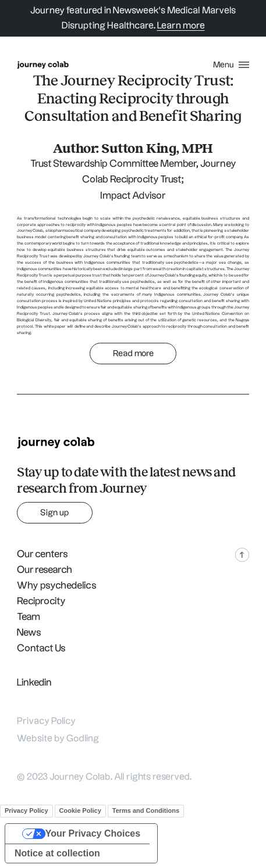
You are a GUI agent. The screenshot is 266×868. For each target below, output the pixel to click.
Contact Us (41, 648)
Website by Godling (58, 739)
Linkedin (34, 683)
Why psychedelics (57, 586)
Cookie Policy (80, 810)
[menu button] (231, 65)
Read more (133, 354)
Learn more (181, 26)
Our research (45, 570)
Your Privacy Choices (93, 833)
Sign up (55, 513)
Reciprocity (41, 601)
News (29, 633)
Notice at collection (57, 853)
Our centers (42, 554)
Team (29, 617)
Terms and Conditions (146, 810)
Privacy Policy (46, 721)
